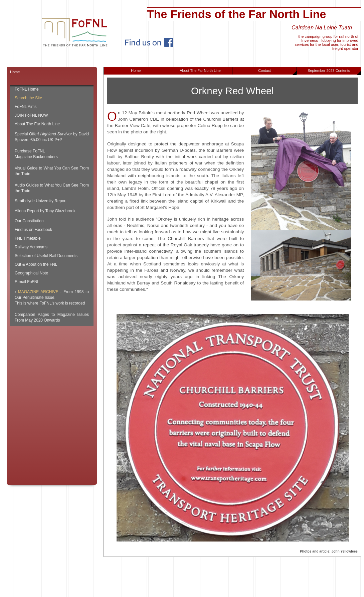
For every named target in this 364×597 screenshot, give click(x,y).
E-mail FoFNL (27, 282)
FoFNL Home (27, 89)
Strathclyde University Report (41, 201)
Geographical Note (31, 273)
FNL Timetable (28, 238)
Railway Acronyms (31, 247)
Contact (277, 72)
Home (136, 71)
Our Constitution (29, 221)
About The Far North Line (200, 71)
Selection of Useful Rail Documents (46, 256)
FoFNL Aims (26, 107)
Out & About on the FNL (36, 264)
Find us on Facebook (33, 230)
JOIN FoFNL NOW (31, 115)
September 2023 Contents (334, 72)
